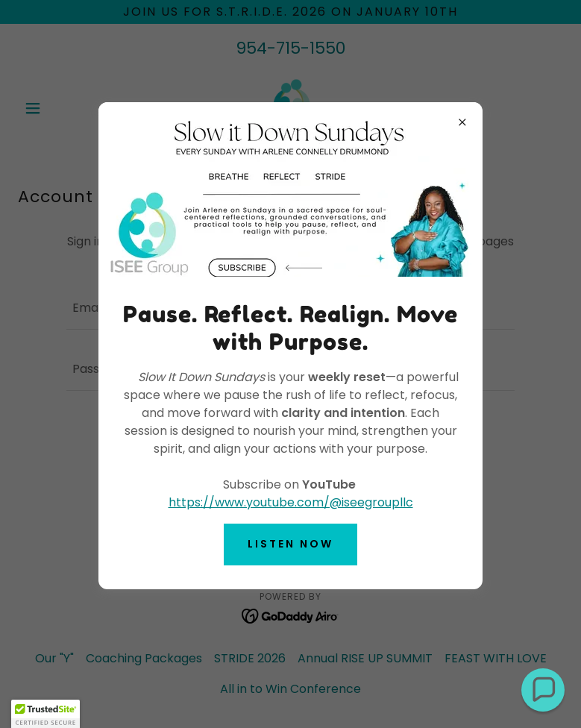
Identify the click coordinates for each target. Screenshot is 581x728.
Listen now (290, 544)
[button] (543, 690)
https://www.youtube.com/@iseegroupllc (291, 502)
